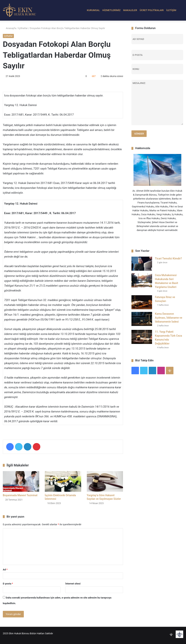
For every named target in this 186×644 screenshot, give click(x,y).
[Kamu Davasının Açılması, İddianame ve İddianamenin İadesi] (142, 319)
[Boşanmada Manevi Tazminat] (21, 481)
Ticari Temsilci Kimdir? (168, 258)
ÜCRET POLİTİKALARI (152, 10)
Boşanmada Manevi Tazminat (20, 495)
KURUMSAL (93, 10)
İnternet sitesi (73, 584)
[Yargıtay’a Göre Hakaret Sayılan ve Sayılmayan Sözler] (105, 481)
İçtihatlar (23, 28)
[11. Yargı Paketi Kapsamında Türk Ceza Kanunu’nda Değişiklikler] (142, 337)
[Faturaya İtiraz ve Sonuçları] (142, 302)
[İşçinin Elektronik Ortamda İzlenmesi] (63, 481)
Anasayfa (9, 28)
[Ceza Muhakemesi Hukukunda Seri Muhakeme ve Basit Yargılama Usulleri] (142, 280)
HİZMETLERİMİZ (111, 10)
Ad (5, 570)
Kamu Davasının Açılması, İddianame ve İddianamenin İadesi (168, 318)
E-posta (8, 584)
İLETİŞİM (171, 10)
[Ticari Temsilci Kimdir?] (142, 264)
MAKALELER (130, 10)
